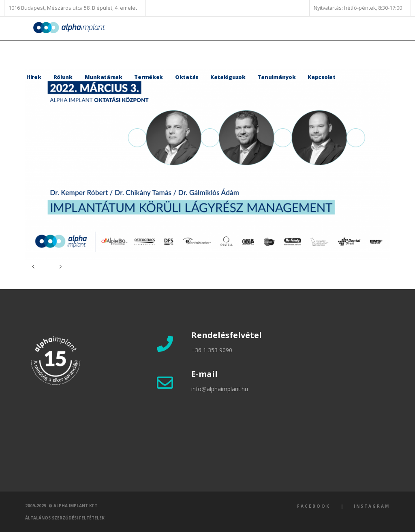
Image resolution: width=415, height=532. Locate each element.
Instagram (372, 506)
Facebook (314, 506)
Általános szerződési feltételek (65, 518)
